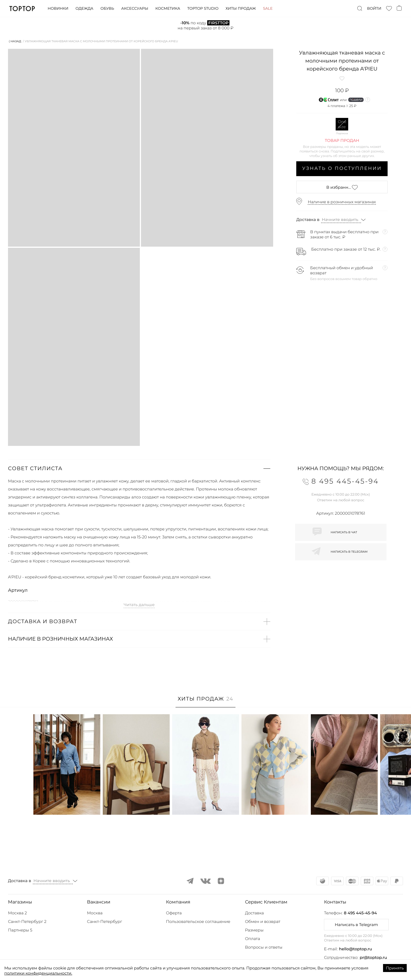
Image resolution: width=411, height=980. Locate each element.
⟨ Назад (15, 41)
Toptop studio (203, 9)
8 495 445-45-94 (360, 913)
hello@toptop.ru (356, 949)
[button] (139, 468)
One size (342, 124)
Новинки (58, 9)
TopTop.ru (22, 9)
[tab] (206, 702)
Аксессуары (135, 9)
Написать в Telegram (356, 925)
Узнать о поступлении (342, 169)
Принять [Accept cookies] (395, 968)
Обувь (107, 9)
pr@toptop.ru (373, 957)
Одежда (84, 9)
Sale (268, 9)
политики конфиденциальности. (38, 973)
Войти (374, 9)
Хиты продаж (241, 9)
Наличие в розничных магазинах (342, 202)
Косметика (168, 9)
